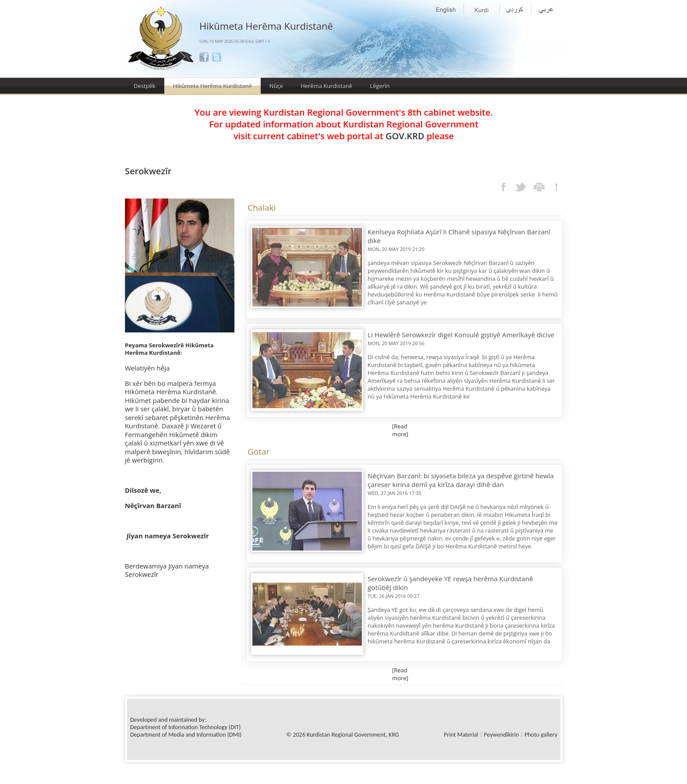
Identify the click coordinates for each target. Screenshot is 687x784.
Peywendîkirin (501, 735)
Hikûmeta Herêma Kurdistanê (212, 86)
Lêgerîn (380, 86)
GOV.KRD (405, 136)
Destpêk (145, 86)
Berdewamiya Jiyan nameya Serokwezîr (167, 570)
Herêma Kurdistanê (326, 86)
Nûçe (276, 86)
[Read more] (400, 430)
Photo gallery (541, 735)
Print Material (461, 735)
